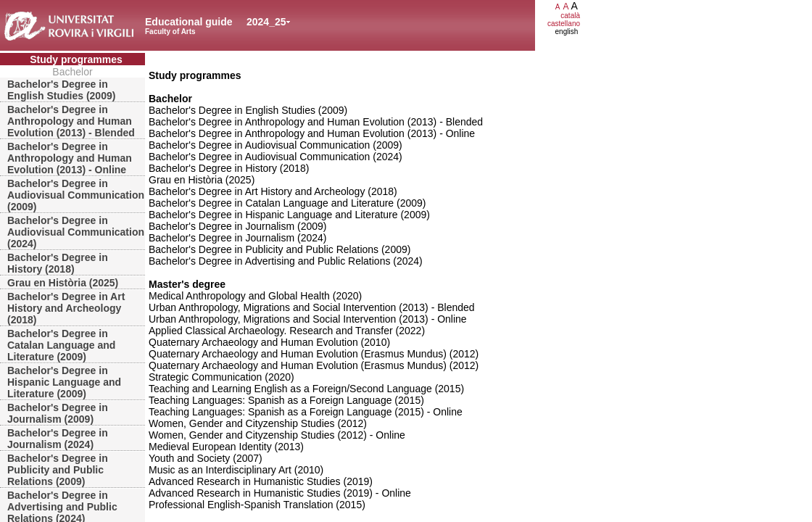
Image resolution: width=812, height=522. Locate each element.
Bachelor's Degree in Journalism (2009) (58, 413)
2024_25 (266, 22)
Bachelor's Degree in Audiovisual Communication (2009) (76, 195)
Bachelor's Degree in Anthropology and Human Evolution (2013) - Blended (71, 121)
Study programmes (76, 59)
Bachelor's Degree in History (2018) (58, 263)
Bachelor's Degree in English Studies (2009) (61, 90)
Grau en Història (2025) (63, 283)
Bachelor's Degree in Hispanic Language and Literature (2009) (64, 382)
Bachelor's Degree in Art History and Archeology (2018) (66, 308)
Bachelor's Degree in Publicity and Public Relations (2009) (58, 470)
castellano (564, 24)
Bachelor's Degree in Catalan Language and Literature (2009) (61, 345)
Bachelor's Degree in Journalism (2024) (58, 439)
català (570, 16)
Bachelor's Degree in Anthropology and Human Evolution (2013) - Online (70, 158)
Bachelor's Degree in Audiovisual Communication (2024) (76, 232)
